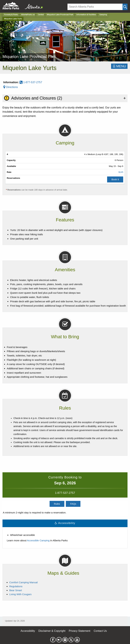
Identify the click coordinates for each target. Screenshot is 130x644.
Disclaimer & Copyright (52, 631)
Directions (11, 87)
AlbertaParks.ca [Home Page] (28, 15)
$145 (121, 172)
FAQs (73, 504)
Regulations (16, 586)
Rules (57, 504)
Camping (103, 15)
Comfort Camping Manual (23, 582)
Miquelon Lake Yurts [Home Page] (13, 19)
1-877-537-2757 (31, 82)
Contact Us (100, 631)
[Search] (95, 7)
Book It (115, 179)
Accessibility (28, 631)
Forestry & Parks (11, 15)
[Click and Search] (125, 7)
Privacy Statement (80, 631)
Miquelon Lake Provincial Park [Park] (60, 15)
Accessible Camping (38, 540)
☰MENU (119, 66)
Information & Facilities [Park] (86, 15)
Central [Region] (41, 15)
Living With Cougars (20, 594)
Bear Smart (16, 590)
